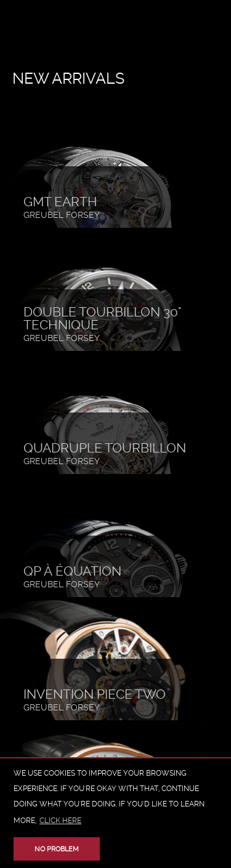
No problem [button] (57, 849)
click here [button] (60, 821)
